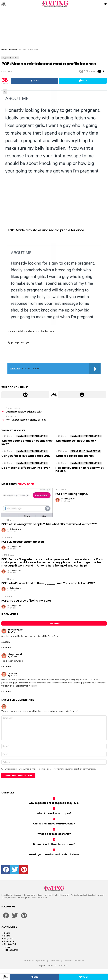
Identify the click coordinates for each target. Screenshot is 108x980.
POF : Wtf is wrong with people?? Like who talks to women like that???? (49, 524)
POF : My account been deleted (23, 542)
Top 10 (42, 965)
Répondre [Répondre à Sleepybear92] (6, 666)
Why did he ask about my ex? (76, 441)
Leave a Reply (54, 623)
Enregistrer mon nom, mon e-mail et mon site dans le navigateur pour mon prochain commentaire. (50, 769)
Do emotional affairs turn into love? (26, 468)
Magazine (23, 436)
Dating (7, 933)
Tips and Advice (38, 436)
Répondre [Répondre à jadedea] (6, 691)
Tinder (7, 947)
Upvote (25, 395)
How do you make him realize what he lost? (79, 469)
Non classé (9, 941)
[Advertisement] (54, 27)
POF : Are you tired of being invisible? (26, 601)
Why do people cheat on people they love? (27, 442)
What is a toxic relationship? (75, 456)
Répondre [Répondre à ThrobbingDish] (6, 648)
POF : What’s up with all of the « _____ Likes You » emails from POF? (48, 583)
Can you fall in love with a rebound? (26, 456)
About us (52, 965)
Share (5, 92)
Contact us (64, 965)
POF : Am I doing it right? (72, 494)
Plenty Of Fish (27, 484)
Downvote (82, 395)
